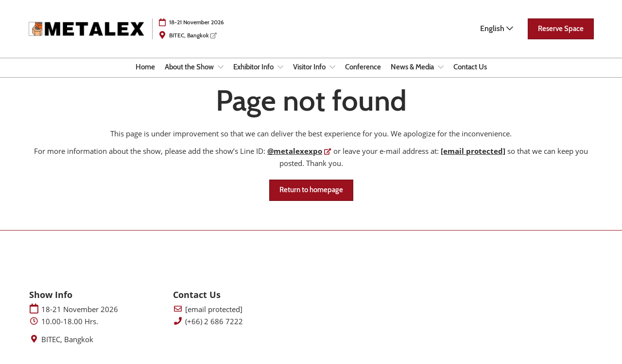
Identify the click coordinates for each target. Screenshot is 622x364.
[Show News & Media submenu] (441, 67)
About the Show (190, 67)
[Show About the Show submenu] (221, 67)
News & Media (413, 67)
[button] (561, 29)
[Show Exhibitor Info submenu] (280, 67)
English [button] (497, 28)
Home (145, 67)
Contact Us (470, 67)
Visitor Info (310, 67)
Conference (363, 67)
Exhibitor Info (254, 67)
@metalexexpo (295, 151)
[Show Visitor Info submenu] (332, 67)
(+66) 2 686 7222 (214, 322)
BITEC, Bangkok (193, 35)
